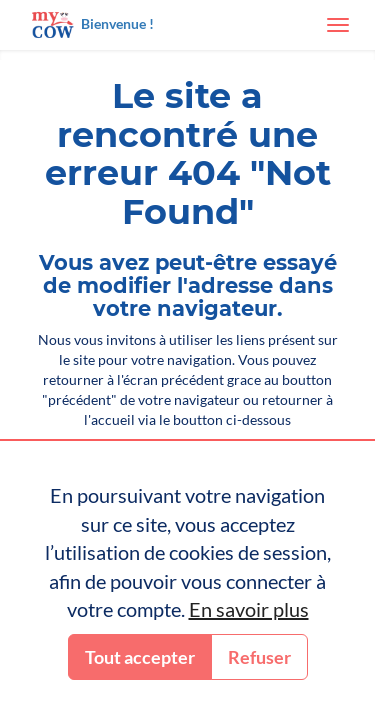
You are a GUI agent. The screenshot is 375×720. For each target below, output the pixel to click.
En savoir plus (249, 609)
